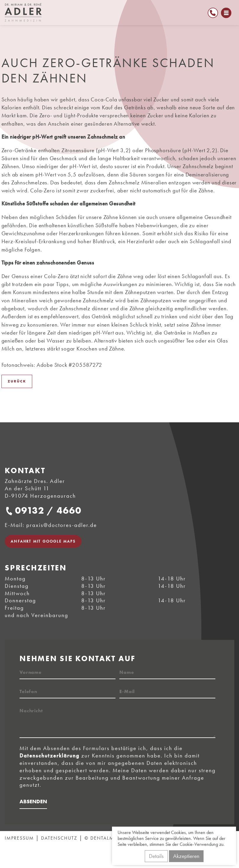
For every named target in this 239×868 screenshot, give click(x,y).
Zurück (17, 381)
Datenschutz (59, 838)
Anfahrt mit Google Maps (43, 541)
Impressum (19, 838)
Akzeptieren (186, 856)
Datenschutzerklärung (49, 756)
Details (156, 856)
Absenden (33, 801)
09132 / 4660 (48, 511)
